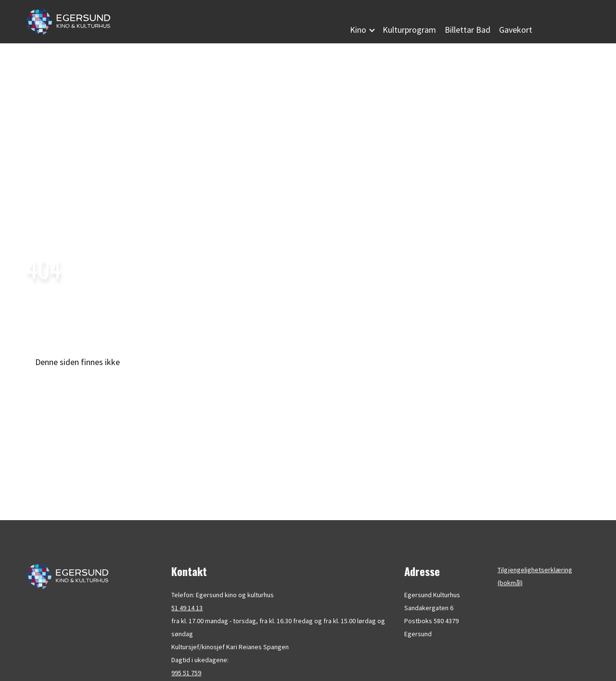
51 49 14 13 (187, 608)
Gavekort (516, 30)
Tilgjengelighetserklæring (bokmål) (535, 576)
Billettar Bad (468, 30)
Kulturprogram (409, 30)
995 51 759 (186, 673)
